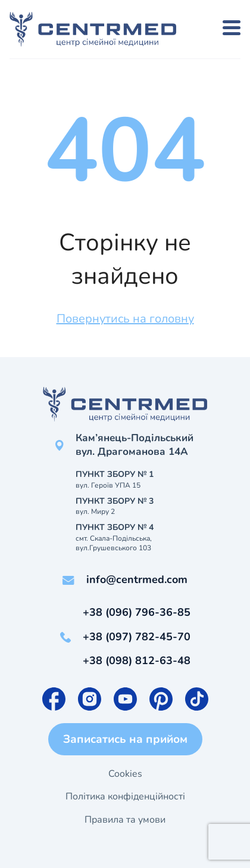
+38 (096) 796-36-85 (137, 612)
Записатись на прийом (125, 739)
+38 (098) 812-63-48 (137, 661)
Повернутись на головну (125, 319)
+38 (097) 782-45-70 (137, 637)
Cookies (125, 774)
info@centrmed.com (137, 579)
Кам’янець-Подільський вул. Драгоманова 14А (135, 445)
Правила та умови (125, 820)
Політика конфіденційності (125, 796)
